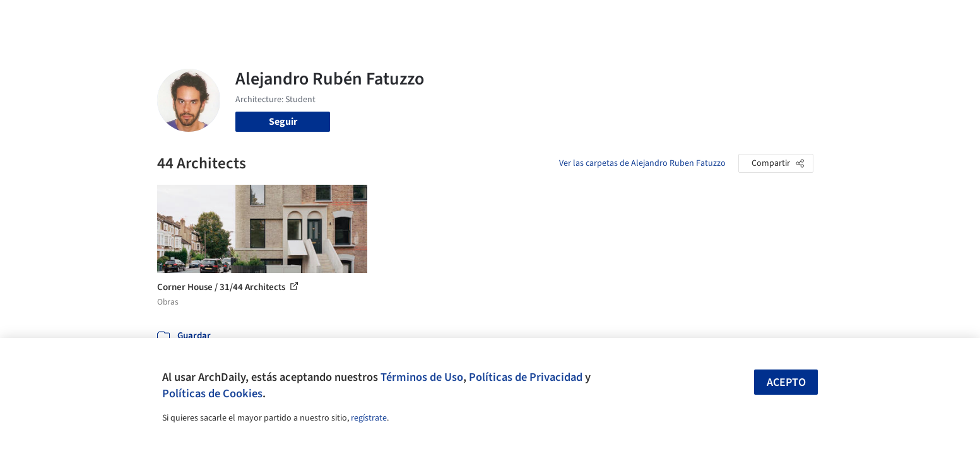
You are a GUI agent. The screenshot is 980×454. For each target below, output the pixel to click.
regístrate (369, 418)
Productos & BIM (548, 18)
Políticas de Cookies (212, 393)
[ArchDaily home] (112, 18)
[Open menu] (869, 18)
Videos (654, 18)
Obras (438, 18)
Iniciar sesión (723, 18)
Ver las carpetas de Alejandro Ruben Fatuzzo (642, 163)
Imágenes (481, 18)
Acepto (786, 382)
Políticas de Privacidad (526, 377)
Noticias (612, 18)
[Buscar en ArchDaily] (288, 18)
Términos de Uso (422, 377)
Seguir (283, 122)
